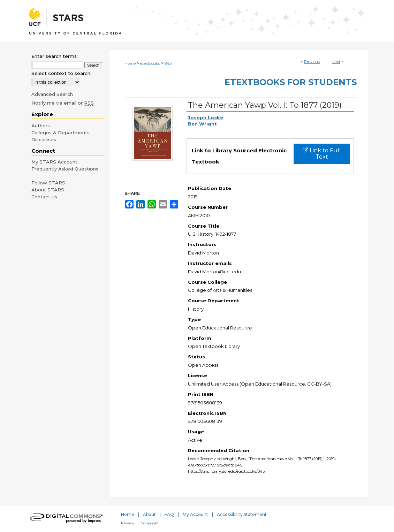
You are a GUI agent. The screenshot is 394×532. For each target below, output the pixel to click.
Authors (41, 126)
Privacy (128, 523)
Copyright (150, 523)
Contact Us (44, 197)
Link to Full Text (322, 154)
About (149, 514)
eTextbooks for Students (291, 82)
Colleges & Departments (60, 132)
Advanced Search (52, 94)
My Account (195, 514)
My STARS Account (54, 162)
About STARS (48, 190)
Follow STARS (48, 183)
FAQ (169, 514)
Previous (312, 62)
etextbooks (150, 63)
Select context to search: (61, 73)
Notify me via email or (63, 103)
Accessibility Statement (242, 514)
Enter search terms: (55, 56)
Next (336, 62)
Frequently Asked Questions (65, 169)
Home (130, 63)
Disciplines (44, 139)
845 (168, 63)
